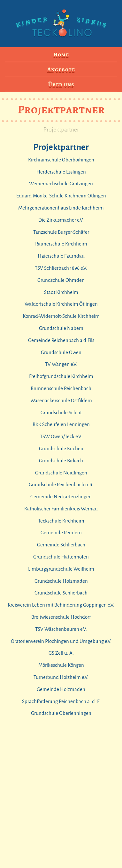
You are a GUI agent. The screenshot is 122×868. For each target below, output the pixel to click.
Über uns (61, 84)
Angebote (61, 69)
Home (61, 54)
